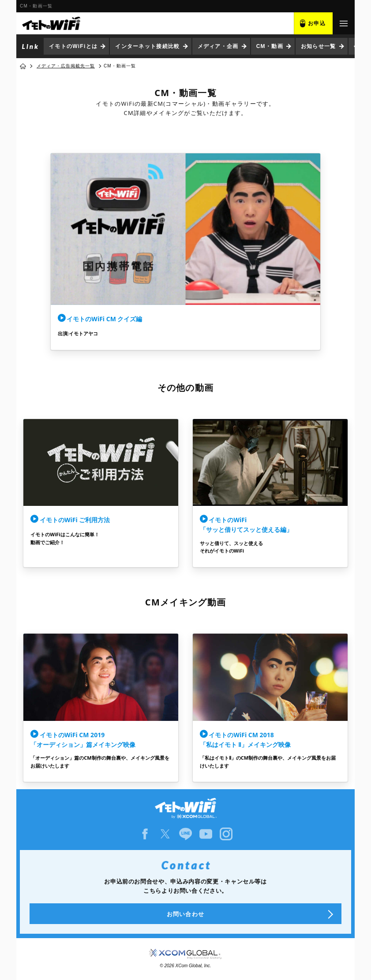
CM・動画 (270, 46)
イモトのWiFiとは (73, 46)
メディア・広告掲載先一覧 (66, 66)
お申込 (317, 23)
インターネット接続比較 (147, 46)
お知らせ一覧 (319, 46)
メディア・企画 (218, 46)
